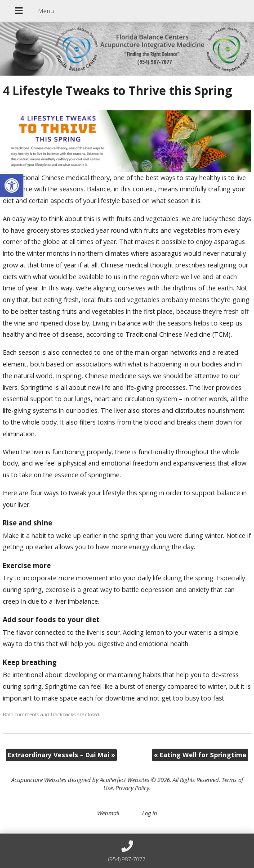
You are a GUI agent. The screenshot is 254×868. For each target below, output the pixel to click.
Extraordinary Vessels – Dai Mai (61, 755)
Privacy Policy (132, 788)
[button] (12, 185)
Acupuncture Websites (39, 780)
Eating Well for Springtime (200, 755)
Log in (149, 813)
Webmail (108, 813)
